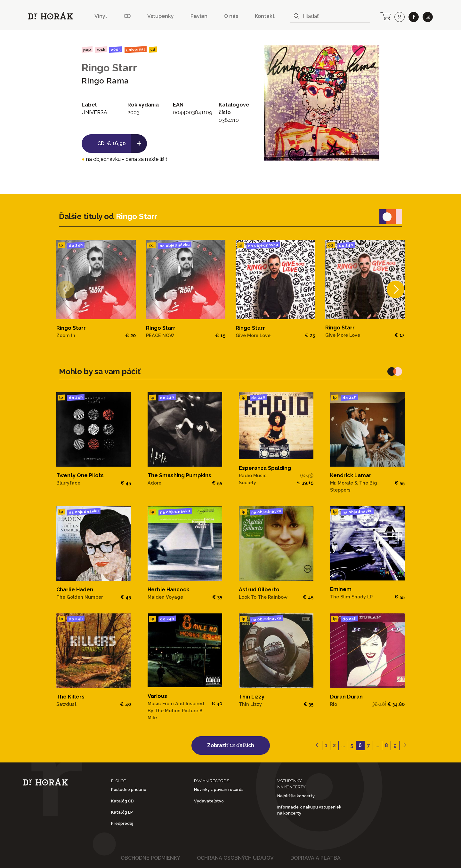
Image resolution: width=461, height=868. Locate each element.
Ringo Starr (109, 68)
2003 (116, 50)
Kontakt (265, 16)
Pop (87, 49)
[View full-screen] (372, 52)
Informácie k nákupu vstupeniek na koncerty (309, 810)
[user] (400, 17)
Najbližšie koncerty (296, 796)
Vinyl (101, 16)
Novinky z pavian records (219, 789)
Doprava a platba (315, 858)
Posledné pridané (129, 789)
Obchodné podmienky (150, 858)
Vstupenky (161, 16)
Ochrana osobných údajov (235, 858)
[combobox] (330, 16)
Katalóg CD (122, 801)
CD (127, 16)
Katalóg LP (122, 812)
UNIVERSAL (136, 49)
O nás (231, 16)
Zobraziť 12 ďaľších (231, 745)
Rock (101, 49)
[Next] (396, 289)
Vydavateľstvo (209, 801)
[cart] (385, 16)
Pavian (199, 16)
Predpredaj (122, 823)
